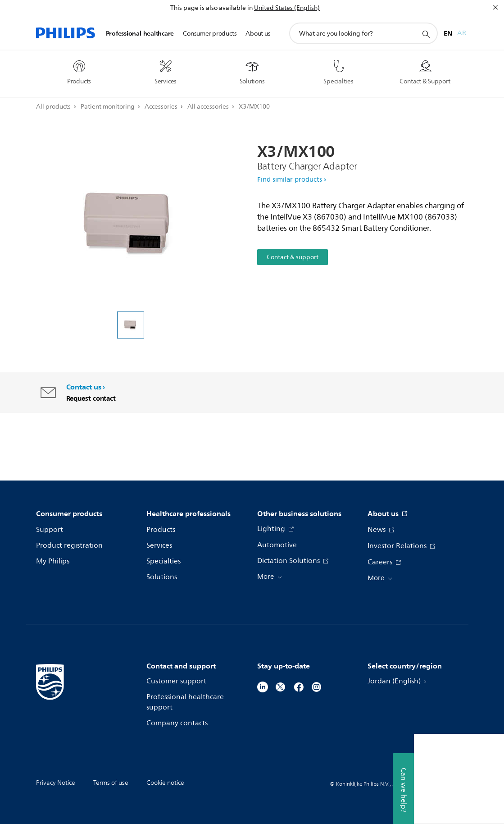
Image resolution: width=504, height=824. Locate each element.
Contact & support (293, 257)
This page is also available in (211, 8)
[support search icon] (426, 34)
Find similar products (290, 180)
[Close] (495, 7)
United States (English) (287, 8)
